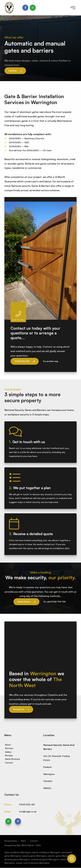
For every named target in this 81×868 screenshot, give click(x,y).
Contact (9, 763)
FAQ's (23, 841)
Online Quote (27, 602)
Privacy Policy (11, 841)
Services (9, 748)
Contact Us (21, 709)
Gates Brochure (13, 759)
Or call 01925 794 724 (55, 602)
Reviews (9, 755)
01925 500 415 (25, 361)
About (8, 745)
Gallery (8, 752)
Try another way (51, 361)
